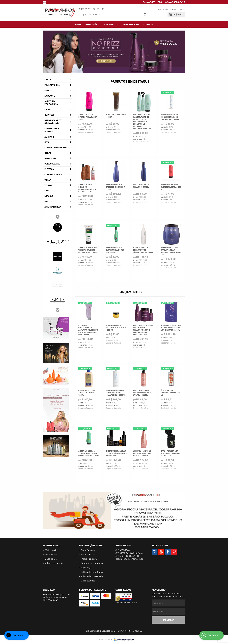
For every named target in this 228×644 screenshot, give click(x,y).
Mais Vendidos (131, 24)
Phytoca (49, 169)
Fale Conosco (51, 554)
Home (161, 9)
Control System (53, 174)
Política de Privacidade (92, 576)
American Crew (53, 207)
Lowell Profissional (56, 148)
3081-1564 (154, 2)
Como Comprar (88, 550)
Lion (47, 191)
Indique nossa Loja (54, 563)
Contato (181, 9)
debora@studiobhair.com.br (129, 559)
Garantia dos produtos (92, 563)
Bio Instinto (51, 158)
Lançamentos (111, 24)
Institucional (51, 546)
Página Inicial (51, 550)
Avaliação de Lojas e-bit (127, 603)
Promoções (92, 24)
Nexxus (48, 201)
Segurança (86, 568)
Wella (48, 180)
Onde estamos (88, 581)
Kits (47, 142)
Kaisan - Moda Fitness (52, 130)
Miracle (49, 196)
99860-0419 (177, 2)
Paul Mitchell (52, 85)
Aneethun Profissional (52, 103)
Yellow (48, 185)
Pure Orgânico (52, 164)
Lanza (48, 80)
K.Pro (47, 90)
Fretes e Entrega (89, 559)
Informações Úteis (91, 546)
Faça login (100, 9)
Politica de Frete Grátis (92, 572)
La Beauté (50, 96)
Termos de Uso (88, 554)
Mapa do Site (171, 9)
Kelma (48, 109)
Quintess (49, 115)
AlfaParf (49, 137)
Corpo (48, 153)
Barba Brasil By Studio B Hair (53, 122)
